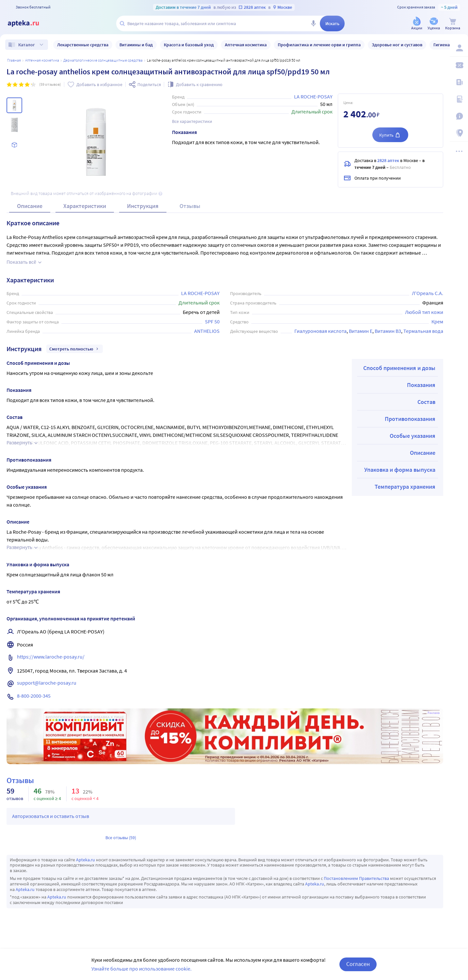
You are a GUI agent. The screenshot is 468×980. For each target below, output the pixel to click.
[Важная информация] (459, 116)
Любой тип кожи (424, 312)
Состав (426, 402)
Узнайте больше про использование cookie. (141, 969)
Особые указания (413, 436)
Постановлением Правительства (356, 878)
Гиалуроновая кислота (320, 331)
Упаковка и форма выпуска (400, 470)
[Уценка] (434, 24)
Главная (14, 60)
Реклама (434, 713)
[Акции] (417, 24)
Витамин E (361, 331)
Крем (437, 321)
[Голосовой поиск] (313, 23)
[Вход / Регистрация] (459, 48)
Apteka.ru (86, 860)
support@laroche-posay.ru (47, 683)
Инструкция (143, 206)
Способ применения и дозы (399, 368)
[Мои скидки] (459, 65)
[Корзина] (453, 24)
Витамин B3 (388, 331)
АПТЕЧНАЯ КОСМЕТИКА (42, 60)
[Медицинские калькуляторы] (459, 99)
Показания (421, 385)
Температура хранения (405, 487)
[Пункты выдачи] (459, 133)
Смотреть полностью (75, 349)
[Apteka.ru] (29, 23)
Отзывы (190, 206)
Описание (30, 206)
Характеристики (85, 206)
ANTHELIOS (207, 331)
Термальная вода (423, 331)
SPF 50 (212, 321)
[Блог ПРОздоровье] (459, 82)
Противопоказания (410, 419)
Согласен (358, 964)
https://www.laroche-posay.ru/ (51, 657)
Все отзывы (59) (121, 838)
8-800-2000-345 (34, 696)
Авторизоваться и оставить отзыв (51, 816)
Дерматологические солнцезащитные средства (103, 60)
